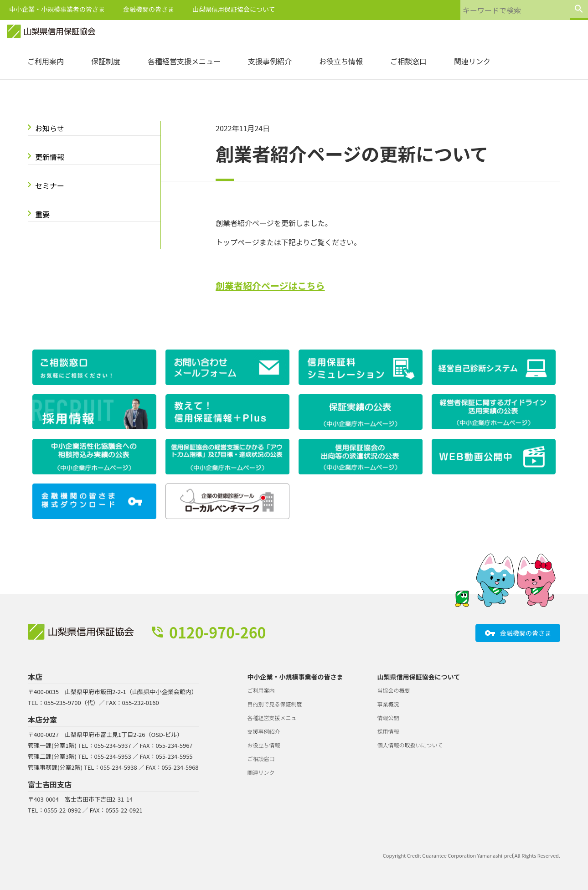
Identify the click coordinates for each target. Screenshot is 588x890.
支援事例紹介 (270, 61)
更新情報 (50, 157)
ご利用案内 (46, 61)
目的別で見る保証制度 (275, 704)
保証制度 (106, 61)
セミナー (50, 185)
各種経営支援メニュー (184, 61)
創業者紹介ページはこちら (270, 286)
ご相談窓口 (408, 61)
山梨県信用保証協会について (234, 9)
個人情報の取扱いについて (410, 745)
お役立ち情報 (341, 61)
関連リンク (472, 61)
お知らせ (50, 128)
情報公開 (388, 718)
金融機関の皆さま (149, 9)
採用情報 (388, 731)
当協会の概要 (394, 690)
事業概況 (388, 704)
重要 (42, 214)
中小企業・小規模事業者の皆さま (57, 9)
